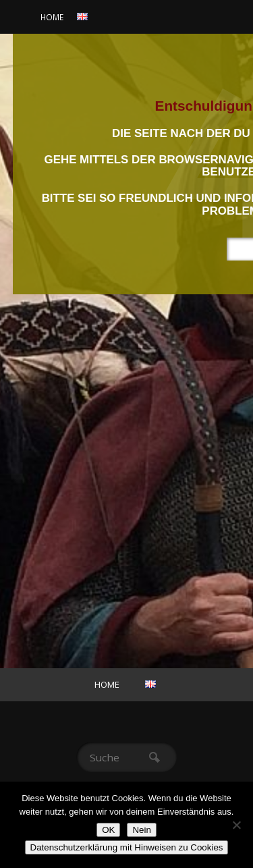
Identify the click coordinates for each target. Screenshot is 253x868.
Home (52, 17)
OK (108, 830)
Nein (141, 830)
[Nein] (236, 825)
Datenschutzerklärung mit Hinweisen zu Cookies (127, 847)
